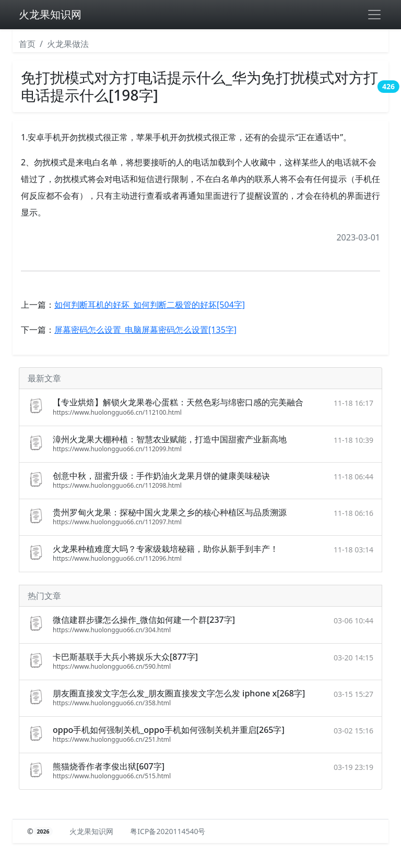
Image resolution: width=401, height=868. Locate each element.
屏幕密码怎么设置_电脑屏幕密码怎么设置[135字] (145, 330)
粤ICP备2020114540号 (168, 831)
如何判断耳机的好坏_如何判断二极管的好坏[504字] (150, 305)
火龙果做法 (68, 44)
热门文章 (44, 596)
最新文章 (44, 378)
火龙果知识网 (50, 14)
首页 (27, 44)
